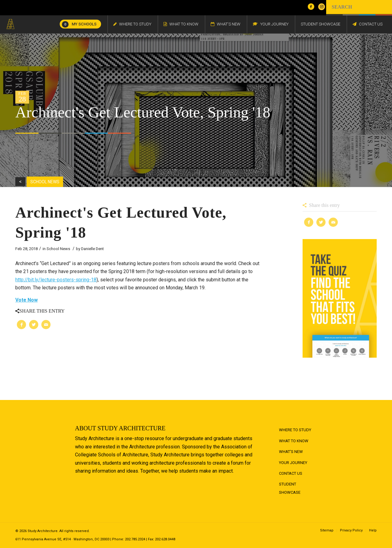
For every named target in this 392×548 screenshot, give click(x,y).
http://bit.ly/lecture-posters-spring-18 (56, 280)
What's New (291, 452)
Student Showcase (290, 488)
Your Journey (293, 463)
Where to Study (295, 430)
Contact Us (291, 473)
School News (58, 249)
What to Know (294, 441)
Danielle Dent (92, 249)
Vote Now (26, 300)
